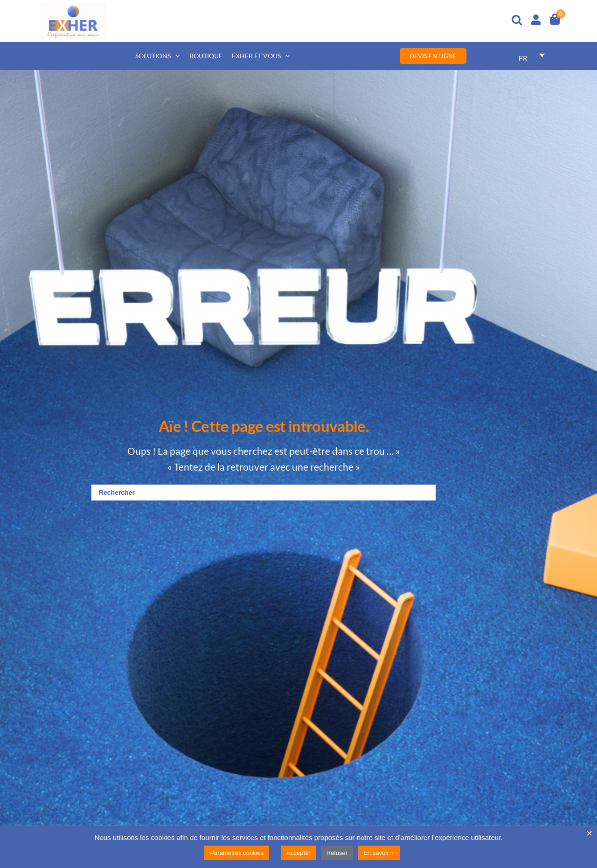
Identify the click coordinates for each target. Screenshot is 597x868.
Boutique (206, 56)
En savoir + (378, 853)
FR (523, 58)
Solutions (153, 56)
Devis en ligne (433, 56)
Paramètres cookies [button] (237, 853)
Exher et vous (256, 56)
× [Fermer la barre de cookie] (589, 833)
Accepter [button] (298, 853)
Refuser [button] (337, 853)
